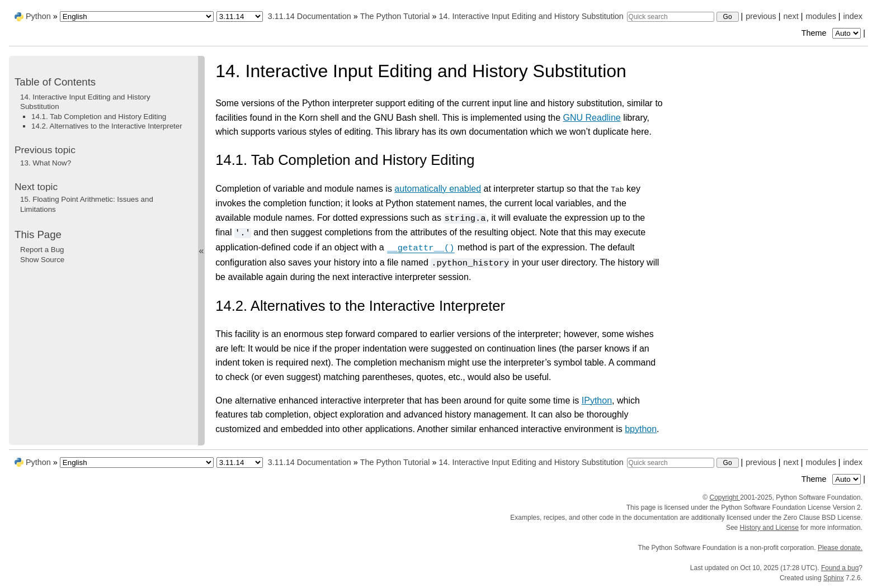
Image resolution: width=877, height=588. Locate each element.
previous (761, 16)
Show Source (42, 260)
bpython (641, 429)
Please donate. (840, 548)
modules (821, 16)
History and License (769, 528)
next (791, 16)
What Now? (46, 163)
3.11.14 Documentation (310, 16)
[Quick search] (671, 17)
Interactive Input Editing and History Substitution (531, 16)
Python (38, 16)
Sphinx (834, 578)
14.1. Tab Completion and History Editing (99, 117)
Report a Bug (42, 250)
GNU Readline (592, 118)
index (853, 16)
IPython (597, 400)
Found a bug (840, 568)
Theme (832, 33)
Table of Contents (55, 82)
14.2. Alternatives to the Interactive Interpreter (107, 126)
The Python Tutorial (395, 16)
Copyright (725, 497)
